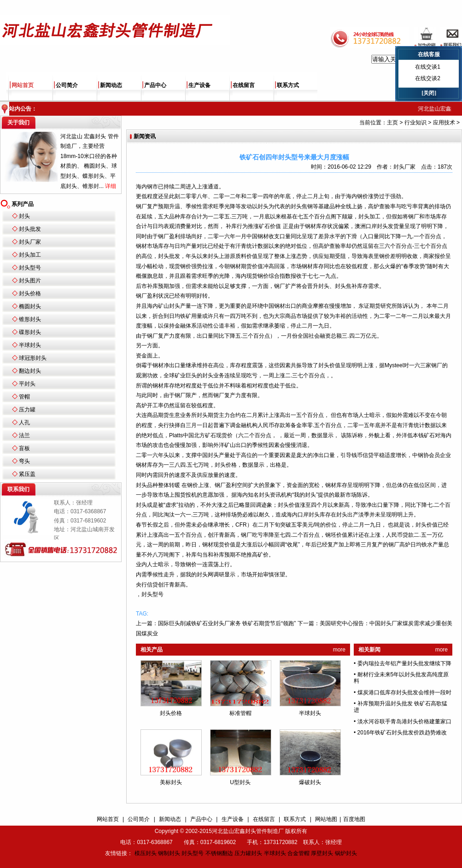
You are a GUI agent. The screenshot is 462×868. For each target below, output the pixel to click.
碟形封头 (30, 332)
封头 (24, 216)
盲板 (24, 448)
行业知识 (415, 123)
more (339, 650)
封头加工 (30, 255)
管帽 (24, 397)
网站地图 (326, 819)
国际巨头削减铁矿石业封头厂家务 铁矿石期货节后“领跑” (227, 623)
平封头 (27, 384)
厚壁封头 (322, 853)
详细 (111, 186)
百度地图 (354, 819)
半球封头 (30, 345)
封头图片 (30, 281)
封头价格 (30, 293)
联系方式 (288, 85)
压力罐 (27, 410)
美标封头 (171, 782)
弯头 (24, 461)
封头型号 (30, 268)
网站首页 (23, 85)
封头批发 (30, 229)
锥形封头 (30, 319)
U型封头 (240, 782)
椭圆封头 (30, 306)
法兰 (24, 435)
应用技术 (444, 123)
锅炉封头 (346, 853)
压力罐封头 (248, 853)
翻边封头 (30, 371)
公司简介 (67, 85)
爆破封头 (310, 782)
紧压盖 (27, 474)
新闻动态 (111, 85)
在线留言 (244, 85)
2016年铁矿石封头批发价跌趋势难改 (402, 733)
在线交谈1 (428, 67)
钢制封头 (169, 853)
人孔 (24, 422)
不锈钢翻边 (219, 853)
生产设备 (199, 85)
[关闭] (429, 93)
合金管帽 (298, 853)
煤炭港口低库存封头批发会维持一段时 (404, 692)
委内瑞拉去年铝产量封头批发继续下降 (404, 663)
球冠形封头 (33, 358)
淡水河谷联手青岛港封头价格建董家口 (404, 721)
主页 (392, 123)
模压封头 (146, 853)
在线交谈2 (428, 78)
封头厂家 (30, 242)
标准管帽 (240, 713)
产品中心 (155, 85)
